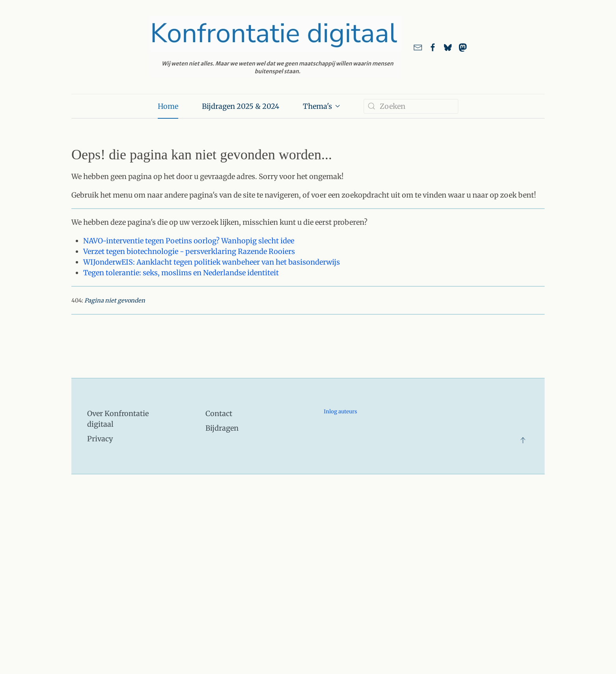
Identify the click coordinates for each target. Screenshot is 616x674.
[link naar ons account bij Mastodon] (463, 47)
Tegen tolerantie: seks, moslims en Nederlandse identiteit (181, 273)
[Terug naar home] (275, 47)
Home (168, 106)
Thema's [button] (322, 106)
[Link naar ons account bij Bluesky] (448, 47)
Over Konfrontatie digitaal (118, 419)
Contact (219, 414)
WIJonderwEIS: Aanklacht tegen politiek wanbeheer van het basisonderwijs (212, 262)
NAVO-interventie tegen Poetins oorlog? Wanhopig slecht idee (189, 241)
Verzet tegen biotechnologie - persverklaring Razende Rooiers (189, 251)
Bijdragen (222, 428)
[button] (523, 440)
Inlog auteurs (340, 412)
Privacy (100, 439)
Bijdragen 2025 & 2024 (241, 106)
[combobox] (411, 106)
